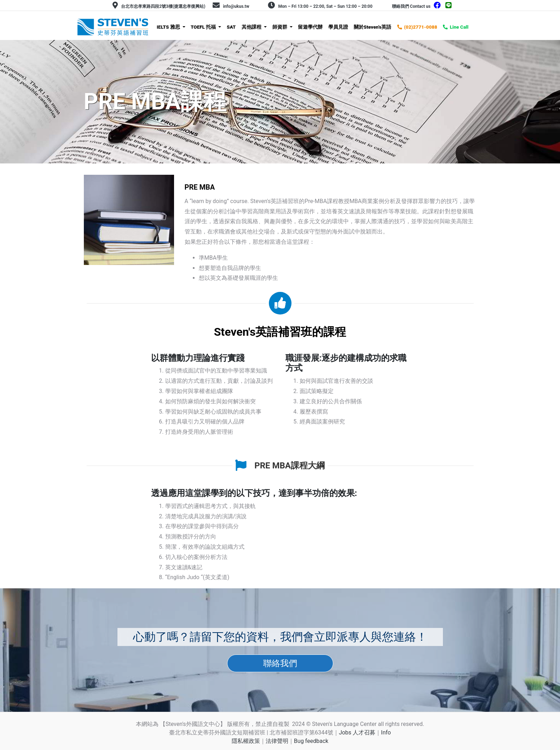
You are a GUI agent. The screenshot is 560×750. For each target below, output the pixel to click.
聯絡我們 (280, 663)
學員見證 (338, 27)
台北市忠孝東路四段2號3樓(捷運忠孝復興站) (163, 6)
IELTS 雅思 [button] (169, 27)
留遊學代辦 (310, 27)
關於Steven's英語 (373, 27)
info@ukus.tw (236, 6)
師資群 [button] (280, 27)
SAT (231, 27)
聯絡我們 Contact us (411, 6)
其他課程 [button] (252, 27)
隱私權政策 (246, 741)
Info (386, 732)
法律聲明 (277, 741)
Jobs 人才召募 (357, 732)
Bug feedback (311, 741)
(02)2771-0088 (421, 27)
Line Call (459, 27)
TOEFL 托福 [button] (204, 27)
